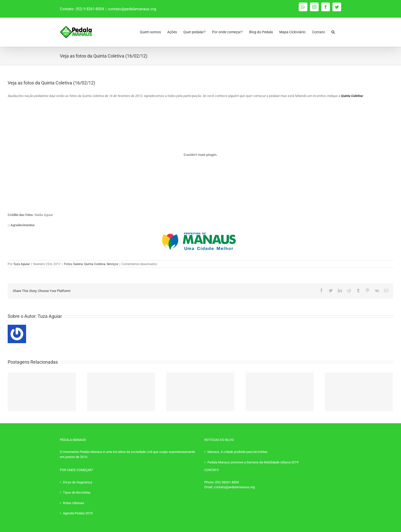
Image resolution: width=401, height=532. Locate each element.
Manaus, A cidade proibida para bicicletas (237, 452)
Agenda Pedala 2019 (78, 513)
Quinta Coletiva (95, 264)
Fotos (68, 264)
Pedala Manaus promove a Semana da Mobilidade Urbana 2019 (253, 462)
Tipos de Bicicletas (77, 492)
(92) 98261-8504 (227, 482)
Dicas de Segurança (77, 482)
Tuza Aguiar (22, 264)
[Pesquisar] (333, 31)
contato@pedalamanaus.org (132, 9)
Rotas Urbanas (74, 503)
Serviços (112, 264)
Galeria (78, 264)
